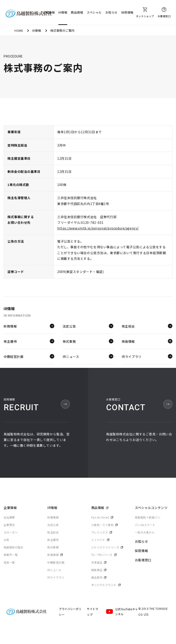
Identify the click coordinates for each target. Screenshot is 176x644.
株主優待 (29, 341)
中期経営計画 (29, 356)
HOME (19, 30)
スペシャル (94, 12)
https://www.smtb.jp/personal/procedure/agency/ (98, 228)
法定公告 (88, 326)
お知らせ (112, 12)
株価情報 (147, 341)
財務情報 (29, 326)
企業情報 (49, 12)
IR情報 (63, 12)
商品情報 (77, 12)
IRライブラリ (147, 356)
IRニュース (88, 356)
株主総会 (147, 326)
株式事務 (88, 341)
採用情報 (127, 12)
